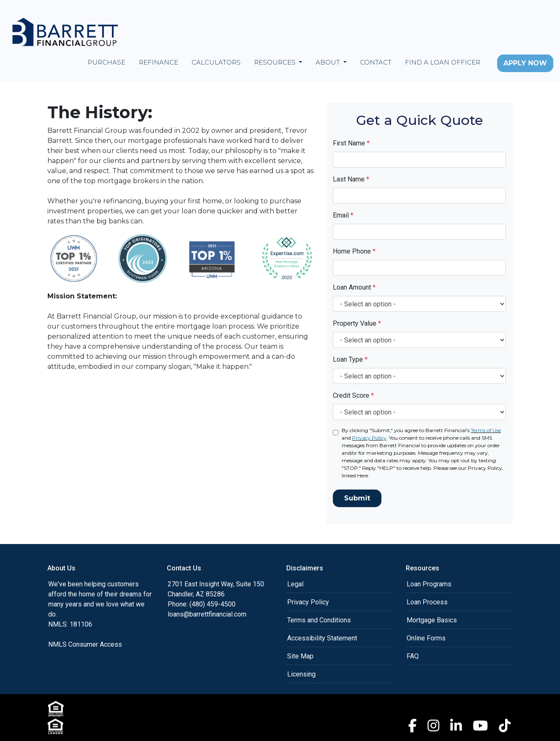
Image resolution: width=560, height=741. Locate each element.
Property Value (357, 323)
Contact (376, 62)
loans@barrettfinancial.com (207, 614)
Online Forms (426, 638)
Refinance (158, 62)
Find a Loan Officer (443, 62)
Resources (276, 62)
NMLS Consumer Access (85, 644)
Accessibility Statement (322, 638)
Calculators (216, 62)
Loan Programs (429, 584)
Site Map (300, 656)
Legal (295, 584)
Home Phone (354, 251)
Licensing (301, 674)
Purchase (106, 62)
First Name (351, 143)
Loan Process (427, 602)
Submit (357, 498)
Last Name (351, 179)
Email (343, 215)
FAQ (413, 656)
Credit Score (353, 395)
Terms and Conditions (319, 620)
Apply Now (525, 63)
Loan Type (350, 359)
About (329, 62)
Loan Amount (354, 287)
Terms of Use (486, 430)
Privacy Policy (369, 438)
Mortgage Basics (432, 620)
